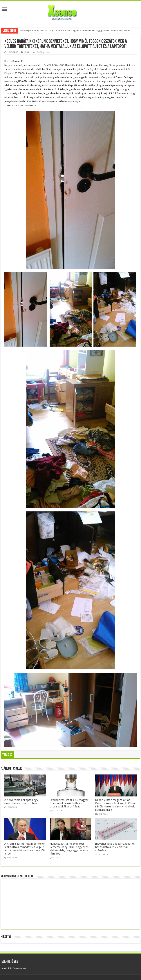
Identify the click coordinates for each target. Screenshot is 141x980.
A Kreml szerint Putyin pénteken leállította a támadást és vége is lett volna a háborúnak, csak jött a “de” (25, 849)
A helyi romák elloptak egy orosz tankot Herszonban (21, 802)
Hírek (27, 52)
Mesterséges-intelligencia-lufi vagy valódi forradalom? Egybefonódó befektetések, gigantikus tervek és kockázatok (75, 30)
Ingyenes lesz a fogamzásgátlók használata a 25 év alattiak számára (115, 847)
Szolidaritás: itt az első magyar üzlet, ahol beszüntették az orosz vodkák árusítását (69, 803)
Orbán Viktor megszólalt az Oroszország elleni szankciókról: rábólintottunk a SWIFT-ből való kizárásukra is (116, 805)
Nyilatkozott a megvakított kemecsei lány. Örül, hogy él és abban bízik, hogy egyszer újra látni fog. (69, 849)
